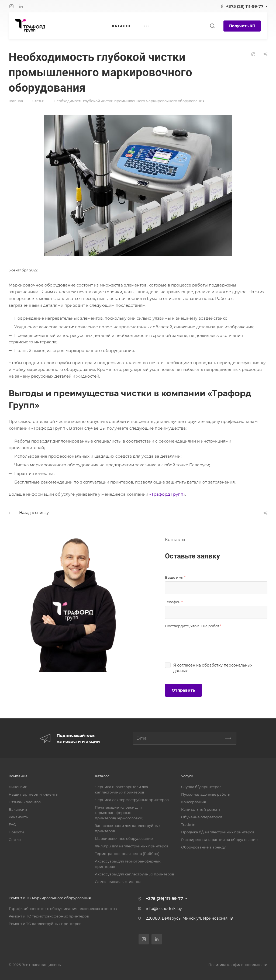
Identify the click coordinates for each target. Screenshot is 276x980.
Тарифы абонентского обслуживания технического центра (63, 909)
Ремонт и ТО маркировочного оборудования (50, 898)
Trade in (188, 824)
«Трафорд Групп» (167, 494)
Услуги (187, 776)
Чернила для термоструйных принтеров (132, 800)
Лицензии (18, 787)
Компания (18, 776)
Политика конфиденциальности (238, 965)
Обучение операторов (202, 817)
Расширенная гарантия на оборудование (219, 840)
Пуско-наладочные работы (206, 794)
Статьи (15, 840)
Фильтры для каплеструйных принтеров (132, 846)
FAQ (12, 824)
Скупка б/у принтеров (201, 787)
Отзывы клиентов (25, 802)
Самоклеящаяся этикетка (118, 882)
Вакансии (18, 809)
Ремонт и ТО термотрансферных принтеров (49, 916)
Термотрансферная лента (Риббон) (127, 854)
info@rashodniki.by (164, 909)
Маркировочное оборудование (124, 838)
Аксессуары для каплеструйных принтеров (134, 874)
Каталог (102, 776)
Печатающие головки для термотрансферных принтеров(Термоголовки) (119, 813)
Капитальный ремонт (201, 809)
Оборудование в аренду (203, 847)
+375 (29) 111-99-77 (245, 6)
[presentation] (206, 640)
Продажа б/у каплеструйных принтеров (218, 832)
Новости (16, 832)
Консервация (194, 802)
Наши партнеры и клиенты (33, 794)
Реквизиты (19, 817)
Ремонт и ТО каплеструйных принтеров (45, 924)
